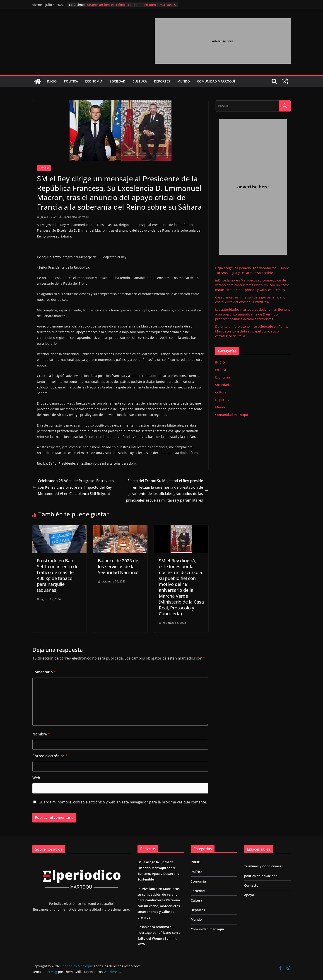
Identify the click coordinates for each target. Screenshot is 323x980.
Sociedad (117, 81)
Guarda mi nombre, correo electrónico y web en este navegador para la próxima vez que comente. (123, 802)
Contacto (251, 885)
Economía (94, 81)
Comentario (44, 672)
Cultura (140, 81)
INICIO (52, 81)
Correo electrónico (50, 756)
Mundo (184, 81)
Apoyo (249, 895)
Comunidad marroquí (216, 81)
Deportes (162, 81)
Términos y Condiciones (263, 866)
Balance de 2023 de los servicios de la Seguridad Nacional (118, 566)
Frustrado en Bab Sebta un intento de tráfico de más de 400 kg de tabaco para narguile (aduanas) (58, 575)
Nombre (41, 734)
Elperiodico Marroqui (76, 217)
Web (36, 778)
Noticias (44, 168)
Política (71, 81)
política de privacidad (261, 876)
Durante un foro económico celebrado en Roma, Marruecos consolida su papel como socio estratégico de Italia (131, 7)
